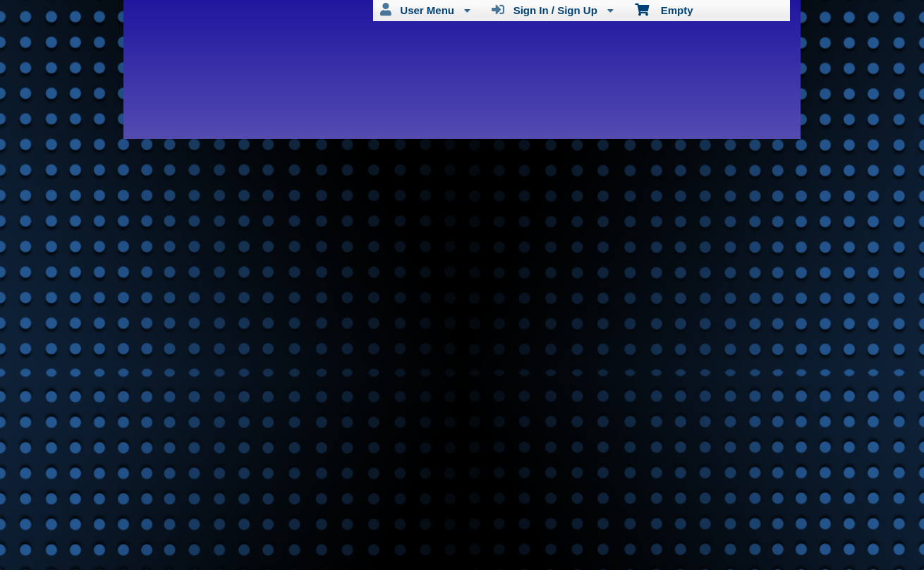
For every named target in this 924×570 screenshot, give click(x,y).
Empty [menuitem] (664, 9)
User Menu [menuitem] (425, 10)
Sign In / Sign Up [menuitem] (553, 10)
